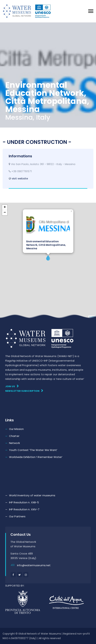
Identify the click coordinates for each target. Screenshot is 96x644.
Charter (14, 436)
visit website (20, 178)
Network (14, 443)
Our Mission (16, 429)
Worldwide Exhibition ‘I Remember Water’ (36, 457)
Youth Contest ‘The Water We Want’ (33, 450)
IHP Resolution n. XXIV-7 (24, 509)
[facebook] (13, 575)
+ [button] (5, 207)
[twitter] (20, 575)
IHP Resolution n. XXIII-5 (24, 502)
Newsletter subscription (24, 391)
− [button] (5, 213)
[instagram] (26, 575)
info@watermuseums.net (34, 565)
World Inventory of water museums (32, 495)
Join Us (12, 386)
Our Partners (17, 516)
